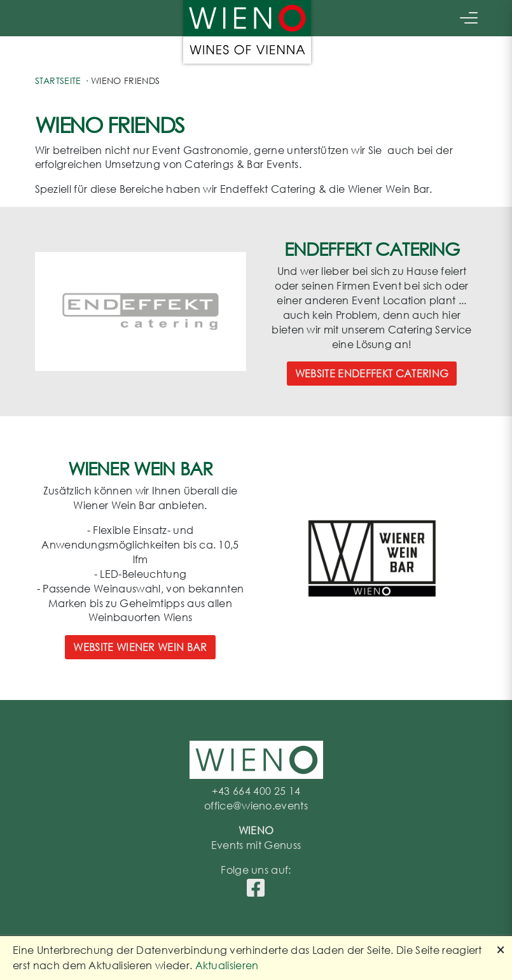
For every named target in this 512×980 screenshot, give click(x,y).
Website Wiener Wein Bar (140, 647)
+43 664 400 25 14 (256, 791)
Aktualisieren (227, 965)
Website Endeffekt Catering (372, 373)
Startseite (58, 80)
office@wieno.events (256, 805)
